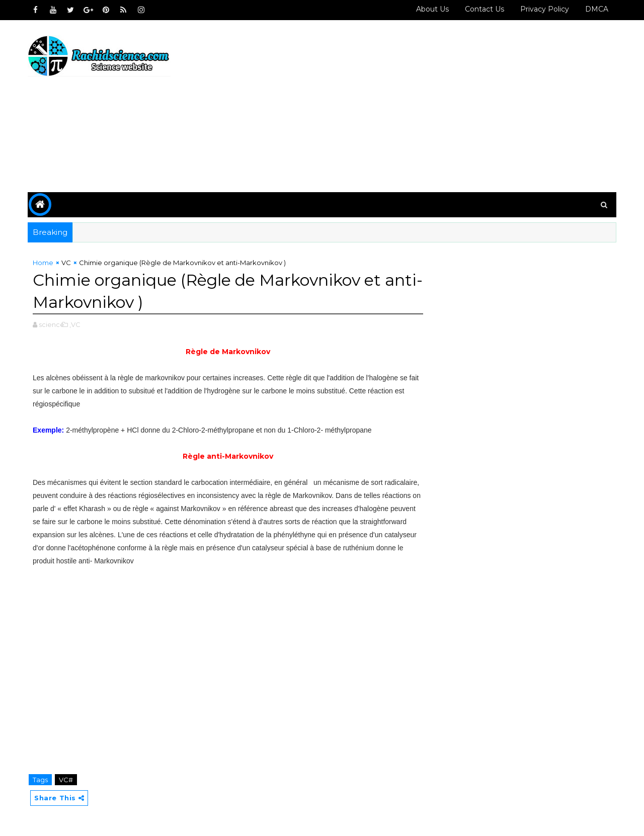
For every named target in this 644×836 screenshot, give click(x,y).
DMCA (597, 9)
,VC (75, 324)
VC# (66, 780)
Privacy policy (545, 9)
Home (43, 263)
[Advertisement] (433, 107)
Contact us (485, 9)
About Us (432, 9)
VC (66, 263)
